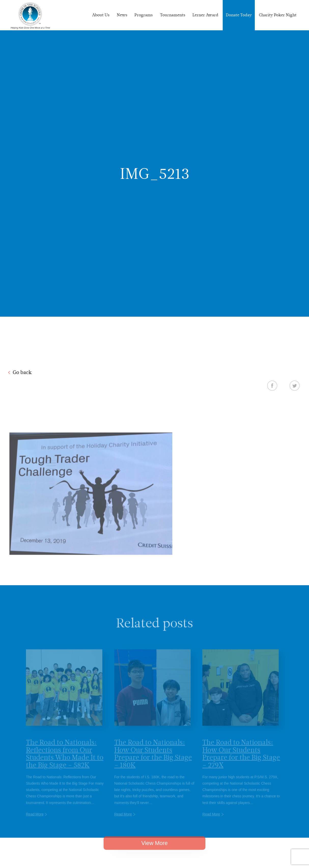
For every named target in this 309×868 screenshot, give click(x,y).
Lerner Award (205, 15)
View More (154, 847)
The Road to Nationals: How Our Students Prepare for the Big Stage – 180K (153, 758)
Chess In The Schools (30, 16)
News (122, 15)
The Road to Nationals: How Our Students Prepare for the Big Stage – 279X (241, 758)
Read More (35, 819)
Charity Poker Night (278, 15)
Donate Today (239, 15)
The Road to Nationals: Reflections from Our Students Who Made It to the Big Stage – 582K (65, 758)
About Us (101, 15)
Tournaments (173, 15)
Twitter (295, 385)
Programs (144, 15)
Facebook (272, 385)
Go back (22, 372)
